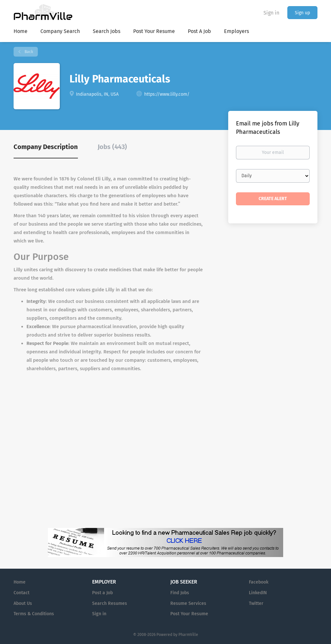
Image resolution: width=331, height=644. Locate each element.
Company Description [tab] (46, 147)
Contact (21, 593)
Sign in (271, 13)
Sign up (302, 13)
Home (20, 582)
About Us (23, 603)
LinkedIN (258, 593)
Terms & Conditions (34, 614)
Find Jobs (180, 593)
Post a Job (102, 593)
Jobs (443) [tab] (112, 147)
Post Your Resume (189, 614)
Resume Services (188, 603)
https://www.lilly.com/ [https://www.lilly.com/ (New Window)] (167, 94)
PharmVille (188, 635)
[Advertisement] (249, 362)
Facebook (259, 582)
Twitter (256, 603)
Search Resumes (110, 603)
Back (28, 52)
